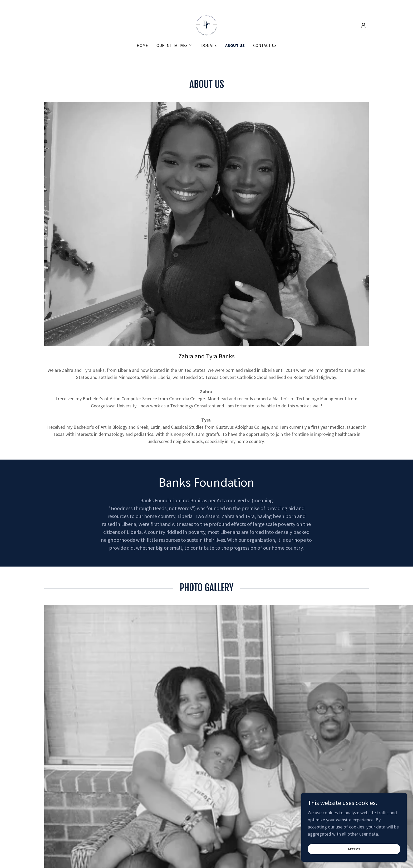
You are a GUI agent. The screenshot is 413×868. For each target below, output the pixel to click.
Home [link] (142, 45)
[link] (206, 25)
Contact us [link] (265, 45)
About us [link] (235, 45)
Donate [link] (209, 45)
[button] (363, 25)
